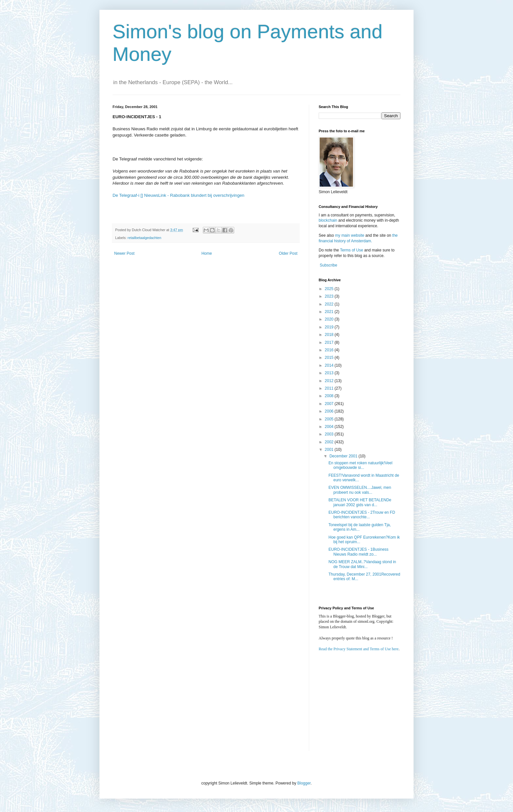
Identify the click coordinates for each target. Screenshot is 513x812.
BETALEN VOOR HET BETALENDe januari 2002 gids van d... (360, 502)
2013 (330, 373)
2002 (330, 442)
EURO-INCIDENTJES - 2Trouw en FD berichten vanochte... (362, 515)
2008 (330, 396)
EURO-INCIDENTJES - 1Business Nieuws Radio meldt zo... (358, 552)
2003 (330, 434)
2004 (330, 427)
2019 (330, 327)
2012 (330, 381)
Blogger (304, 783)
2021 (330, 312)
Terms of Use (352, 250)
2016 (330, 350)
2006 (330, 411)
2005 (330, 419)
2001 (330, 450)
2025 (330, 289)
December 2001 (344, 456)
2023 (330, 296)
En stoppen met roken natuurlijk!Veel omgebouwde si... (360, 465)
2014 (330, 365)
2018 (330, 335)
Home (207, 253)
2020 (330, 319)
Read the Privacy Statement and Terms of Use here (359, 649)
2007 (330, 404)
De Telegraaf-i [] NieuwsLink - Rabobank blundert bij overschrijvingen (178, 195)
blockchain (328, 220)
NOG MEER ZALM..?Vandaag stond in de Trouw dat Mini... (362, 564)
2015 (330, 358)
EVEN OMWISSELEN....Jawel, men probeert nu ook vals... (360, 490)
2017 (330, 342)
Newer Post (124, 253)
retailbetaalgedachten (144, 238)
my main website (350, 235)
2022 (330, 304)
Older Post (288, 253)
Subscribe (328, 265)
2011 (330, 388)
